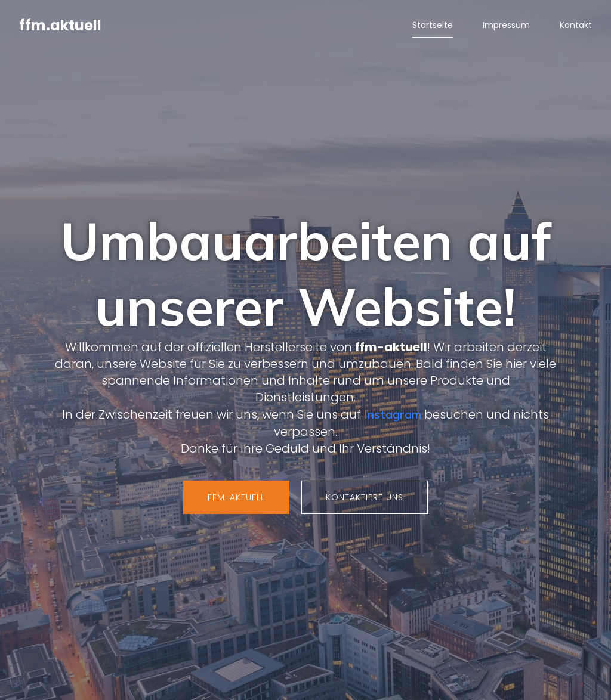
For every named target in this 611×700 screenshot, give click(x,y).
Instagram (393, 415)
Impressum (506, 27)
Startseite (433, 27)
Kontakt (576, 27)
